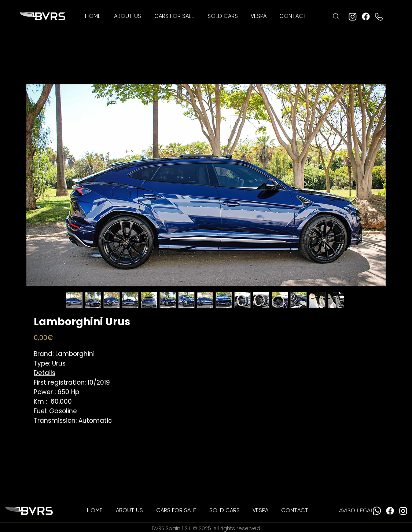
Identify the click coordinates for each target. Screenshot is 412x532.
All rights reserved (237, 528)
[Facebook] (366, 16)
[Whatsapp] (377, 511)
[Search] (336, 16)
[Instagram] (353, 16)
